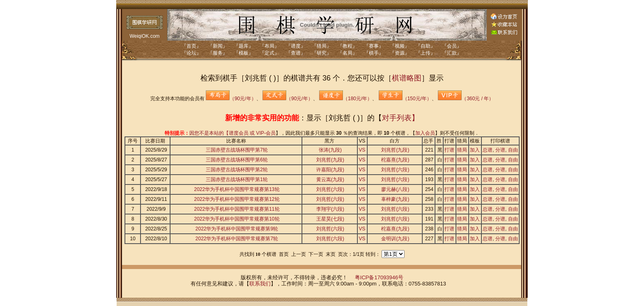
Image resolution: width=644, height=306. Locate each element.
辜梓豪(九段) (395, 199)
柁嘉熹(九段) (395, 160)
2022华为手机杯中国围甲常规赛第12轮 (237, 199)
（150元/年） (405, 99)
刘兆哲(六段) (395, 170)
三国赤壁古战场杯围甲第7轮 (237, 150)
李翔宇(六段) (330, 209)
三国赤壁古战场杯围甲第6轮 (237, 160)
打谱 (449, 150)
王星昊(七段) (330, 219)
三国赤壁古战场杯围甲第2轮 (237, 170)
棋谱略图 (407, 78)
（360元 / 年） (466, 99)
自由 (513, 150)
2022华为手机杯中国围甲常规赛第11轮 (237, 209)
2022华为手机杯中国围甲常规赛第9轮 (237, 229)
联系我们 (260, 284)
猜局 (462, 150)
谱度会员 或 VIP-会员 (252, 133)
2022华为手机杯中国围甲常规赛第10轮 (237, 219)
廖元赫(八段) (395, 189)
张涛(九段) (330, 150)
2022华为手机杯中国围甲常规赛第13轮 (237, 189)
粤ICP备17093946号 (379, 277)
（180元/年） (346, 99)
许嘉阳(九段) (330, 170)
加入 (475, 150)
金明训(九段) (395, 239)
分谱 (500, 150)
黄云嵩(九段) (330, 179)
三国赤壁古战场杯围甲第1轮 (237, 179)
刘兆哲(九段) (395, 150)
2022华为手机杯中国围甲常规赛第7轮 (237, 239)
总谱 (488, 150)
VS (362, 150)
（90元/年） (231, 99)
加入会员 (425, 133)
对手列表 (397, 118)
